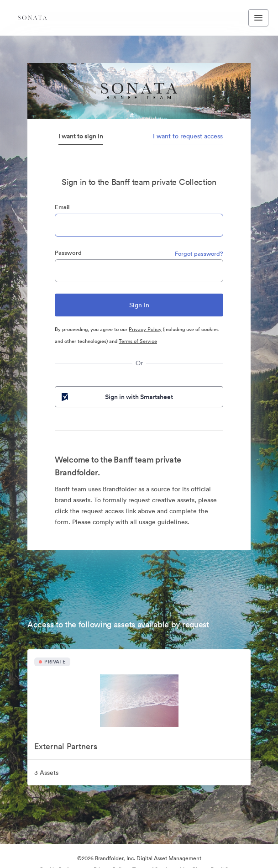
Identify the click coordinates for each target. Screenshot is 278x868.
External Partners (66, 746)
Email (62, 207)
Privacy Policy (145, 329)
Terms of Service (138, 341)
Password (68, 253)
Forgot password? (199, 254)
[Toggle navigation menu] (258, 18)
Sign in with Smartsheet (116, 397)
